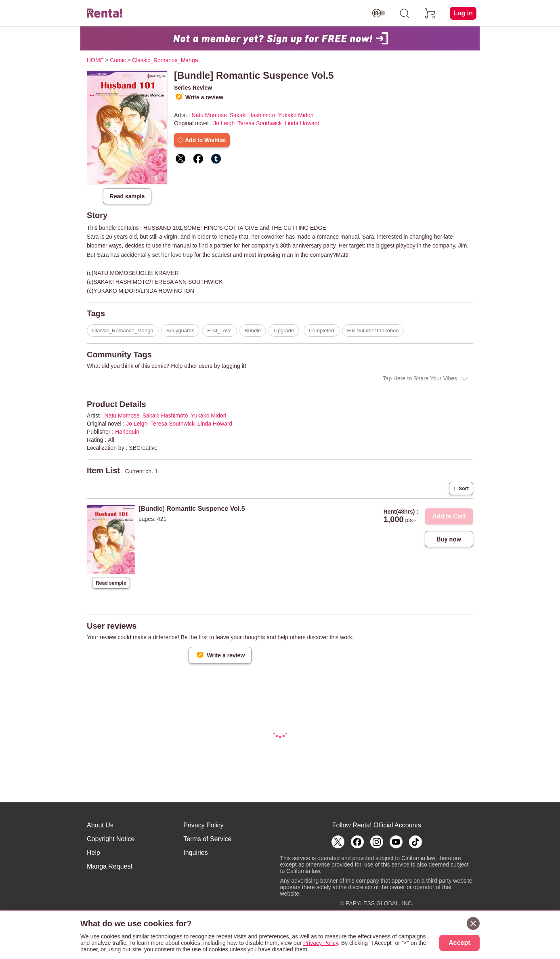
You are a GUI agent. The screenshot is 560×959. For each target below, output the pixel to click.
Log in (463, 13)
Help (93, 853)
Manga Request (110, 866)
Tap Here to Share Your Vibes (420, 378)
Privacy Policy (203, 825)
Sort (461, 488)
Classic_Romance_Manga (123, 331)
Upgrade (284, 331)
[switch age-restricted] (379, 13)
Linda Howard (302, 123)
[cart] (430, 13)
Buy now (449, 539)
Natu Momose (209, 115)
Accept (459, 943)
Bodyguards (180, 331)
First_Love (219, 331)
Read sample (127, 196)
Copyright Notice (111, 839)
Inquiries (195, 853)
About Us (100, 825)
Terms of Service (207, 839)
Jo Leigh (224, 123)
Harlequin (127, 432)
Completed (322, 331)
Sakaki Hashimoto (253, 115)
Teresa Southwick (260, 123)
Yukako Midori (296, 115)
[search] (405, 13)
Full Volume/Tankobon (373, 331)
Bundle (253, 331)
